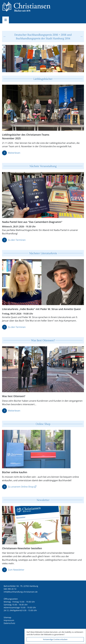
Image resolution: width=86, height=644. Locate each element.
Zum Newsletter (16, 570)
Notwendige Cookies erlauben (55, 639)
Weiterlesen (14, 153)
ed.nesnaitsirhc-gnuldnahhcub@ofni (21, 592)
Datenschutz (9, 623)
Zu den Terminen (17, 240)
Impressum (9, 620)
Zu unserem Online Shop (21, 487)
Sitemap (7, 617)
